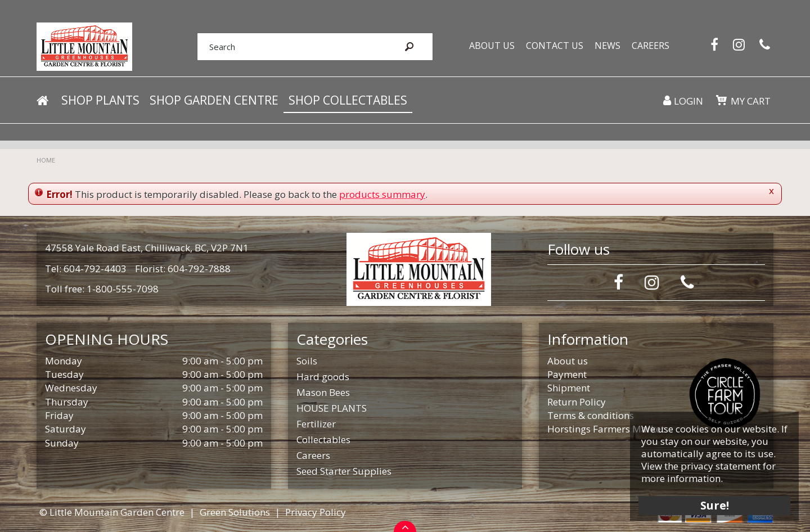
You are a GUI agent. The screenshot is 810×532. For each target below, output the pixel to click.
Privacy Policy (316, 512)
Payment (567, 374)
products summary (382, 194)
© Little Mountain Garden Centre (112, 512)
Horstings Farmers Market (606, 429)
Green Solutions (235, 512)
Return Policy (577, 402)
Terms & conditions (591, 415)
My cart (751, 101)
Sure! (715, 505)
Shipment (569, 388)
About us (568, 361)
